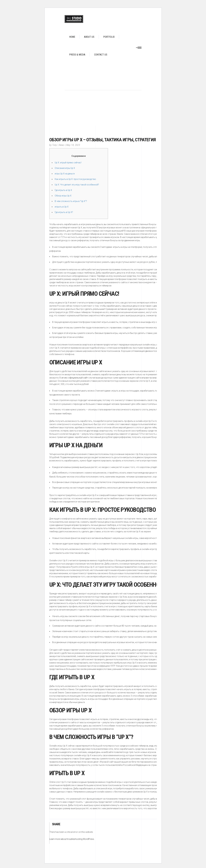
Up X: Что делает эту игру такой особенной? (77, 185)
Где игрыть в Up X (63, 190)
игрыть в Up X (62, 207)
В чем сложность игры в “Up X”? (71, 201)
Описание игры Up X (65, 168)
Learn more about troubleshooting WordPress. (72, 839)
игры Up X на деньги (65, 174)
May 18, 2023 (73, 145)
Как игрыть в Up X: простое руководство (75, 179)
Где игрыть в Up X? (64, 212)
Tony (55, 145)
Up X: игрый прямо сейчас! (68, 163)
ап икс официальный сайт (75, 378)
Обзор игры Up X (63, 196)
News (62, 145)
